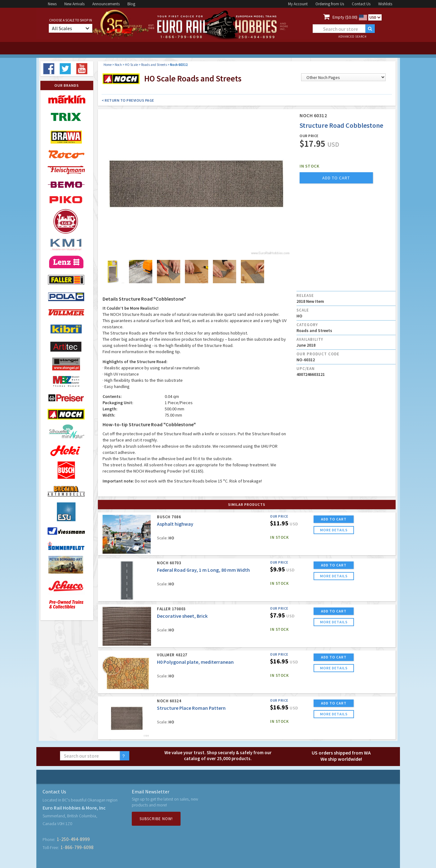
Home (108, 65)
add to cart (336, 178)
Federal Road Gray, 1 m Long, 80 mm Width (203, 570)
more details (334, 530)
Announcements (106, 4)
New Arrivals (74, 4)
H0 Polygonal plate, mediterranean (195, 662)
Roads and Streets (154, 65)
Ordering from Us (330, 4)
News (52, 4)
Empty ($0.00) (345, 17)
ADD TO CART (334, 519)
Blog (131, 4)
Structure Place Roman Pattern (191, 708)
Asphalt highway (175, 524)
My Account (298, 4)
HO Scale (131, 65)
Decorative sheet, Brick (182, 616)
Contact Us (361, 4)
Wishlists (385, 4)
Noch (118, 65)
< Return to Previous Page (128, 100)
